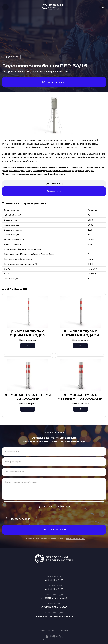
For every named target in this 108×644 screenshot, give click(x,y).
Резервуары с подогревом (83, 167)
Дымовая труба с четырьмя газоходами (80, 397)
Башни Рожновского (11, 57)
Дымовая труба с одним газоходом (28, 333)
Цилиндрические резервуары (14, 167)
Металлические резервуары (14, 174)
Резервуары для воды (23, 171)
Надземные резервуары (84, 171)
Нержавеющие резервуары (44, 171)
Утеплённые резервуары (37, 167)
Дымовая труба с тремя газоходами (28, 397)
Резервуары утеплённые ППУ (60, 167)
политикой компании (75, 539)
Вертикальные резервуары (37, 174)
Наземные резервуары (65, 171)
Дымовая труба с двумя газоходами (80, 333)
